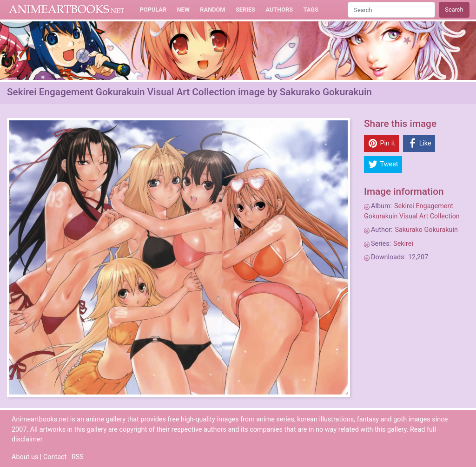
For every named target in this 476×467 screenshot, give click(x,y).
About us (25, 457)
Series (245, 10)
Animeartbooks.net (67, 10)
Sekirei (403, 244)
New (183, 10)
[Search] (391, 10)
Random (212, 10)
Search (454, 10)
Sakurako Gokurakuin (426, 230)
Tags (311, 10)
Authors (279, 10)
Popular (153, 10)
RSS (78, 457)
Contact (55, 457)
